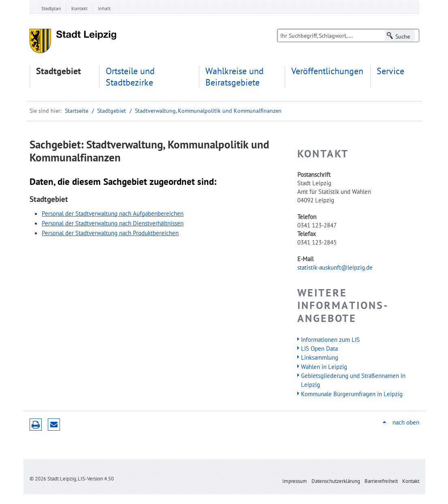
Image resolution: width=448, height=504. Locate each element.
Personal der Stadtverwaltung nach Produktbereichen (110, 233)
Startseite (77, 111)
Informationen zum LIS (330, 339)
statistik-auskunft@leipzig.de (335, 267)
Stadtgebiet (59, 71)
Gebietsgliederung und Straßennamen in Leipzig (353, 380)
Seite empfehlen (54, 425)
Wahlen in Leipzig (324, 367)
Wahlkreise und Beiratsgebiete (235, 77)
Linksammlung (320, 357)
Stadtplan (51, 8)
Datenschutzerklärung (336, 481)
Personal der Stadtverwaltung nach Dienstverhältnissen (113, 223)
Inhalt (104, 8)
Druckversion (36, 425)
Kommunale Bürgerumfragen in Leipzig (352, 394)
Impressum (295, 481)
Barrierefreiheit (381, 481)
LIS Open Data (319, 348)
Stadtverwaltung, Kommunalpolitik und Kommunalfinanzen (208, 111)
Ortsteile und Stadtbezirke (130, 77)
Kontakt (79, 8)
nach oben (406, 422)
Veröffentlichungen (327, 71)
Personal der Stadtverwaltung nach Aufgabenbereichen (113, 213)
